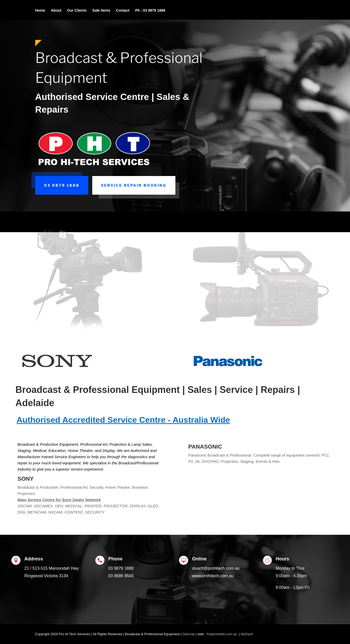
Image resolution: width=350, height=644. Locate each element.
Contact (123, 10)
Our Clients (77, 10)
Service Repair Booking (134, 185)
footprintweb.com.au (222, 634)
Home (40, 10)
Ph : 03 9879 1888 (150, 10)
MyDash (247, 634)
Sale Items (101, 10)
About (56, 10)
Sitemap (189, 634)
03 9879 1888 (62, 185)
